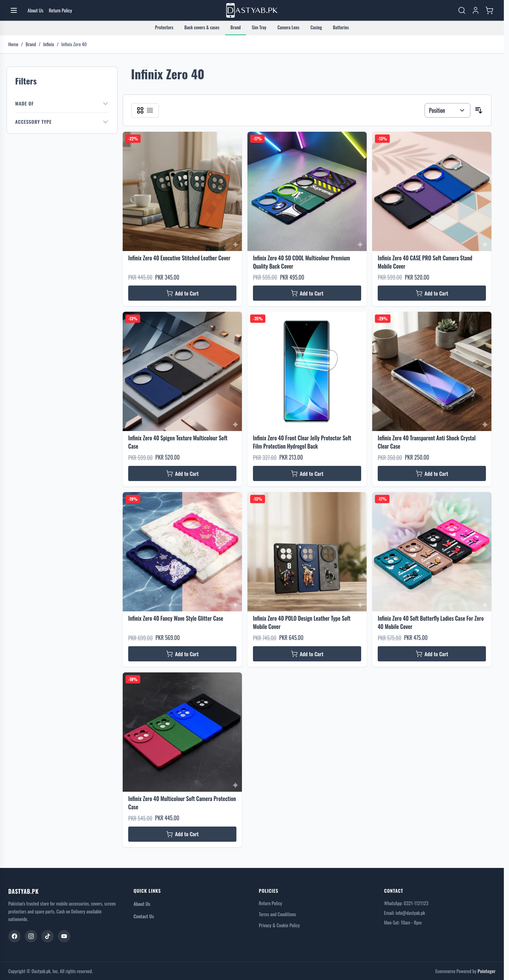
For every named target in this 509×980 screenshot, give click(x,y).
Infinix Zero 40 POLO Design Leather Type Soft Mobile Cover (302, 622)
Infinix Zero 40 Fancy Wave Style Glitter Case (176, 618)
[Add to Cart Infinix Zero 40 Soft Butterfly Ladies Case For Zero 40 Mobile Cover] (432, 654)
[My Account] (476, 10)
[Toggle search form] (462, 10)
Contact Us (144, 916)
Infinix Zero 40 (74, 44)
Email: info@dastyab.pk (405, 913)
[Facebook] (14, 936)
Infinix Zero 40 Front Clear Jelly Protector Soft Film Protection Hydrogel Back (302, 442)
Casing (316, 27)
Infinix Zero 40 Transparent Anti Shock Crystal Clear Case (427, 442)
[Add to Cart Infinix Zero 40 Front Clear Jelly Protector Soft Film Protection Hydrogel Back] (307, 473)
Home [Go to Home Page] (13, 44)
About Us (142, 904)
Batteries (341, 27)
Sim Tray (259, 27)
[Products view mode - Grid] (140, 110)
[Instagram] (31, 936)
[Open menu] (14, 10)
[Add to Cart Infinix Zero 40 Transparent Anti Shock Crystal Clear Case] (432, 473)
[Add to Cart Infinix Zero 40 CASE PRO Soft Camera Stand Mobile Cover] (432, 293)
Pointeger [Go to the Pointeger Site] (487, 971)
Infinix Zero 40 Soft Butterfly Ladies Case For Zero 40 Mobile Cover (431, 622)
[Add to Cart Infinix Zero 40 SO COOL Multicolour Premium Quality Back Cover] (307, 293)
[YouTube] (64, 936)
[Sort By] (447, 110)
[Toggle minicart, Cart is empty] (489, 10)
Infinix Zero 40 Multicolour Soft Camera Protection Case (182, 803)
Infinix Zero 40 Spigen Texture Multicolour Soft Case (178, 442)
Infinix (48, 44)
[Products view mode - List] (150, 110)
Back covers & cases (202, 27)
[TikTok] (48, 936)
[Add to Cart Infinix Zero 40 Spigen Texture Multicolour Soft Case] (182, 473)
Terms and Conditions (277, 914)
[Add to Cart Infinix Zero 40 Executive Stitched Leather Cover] (182, 293)
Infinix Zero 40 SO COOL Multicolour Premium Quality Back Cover (302, 262)
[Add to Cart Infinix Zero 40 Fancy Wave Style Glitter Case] (182, 654)
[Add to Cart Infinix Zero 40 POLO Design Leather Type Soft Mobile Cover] (307, 654)
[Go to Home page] (252, 11)
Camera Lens (288, 27)
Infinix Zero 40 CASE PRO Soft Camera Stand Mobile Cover (425, 262)
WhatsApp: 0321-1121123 (406, 903)
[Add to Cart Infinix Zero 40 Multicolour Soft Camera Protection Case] (182, 834)
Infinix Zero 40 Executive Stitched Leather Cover (179, 258)
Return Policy (270, 903)
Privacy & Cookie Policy (279, 925)
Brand (236, 27)
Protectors (164, 27)
